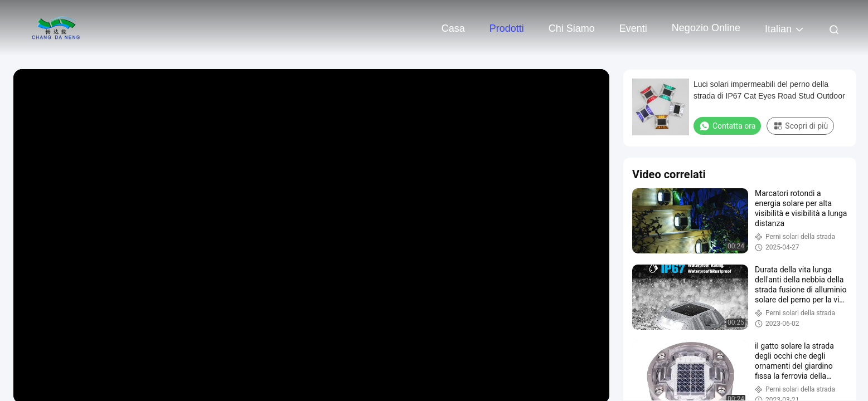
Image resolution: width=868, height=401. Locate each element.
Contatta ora (727, 126)
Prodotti (507, 28)
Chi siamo (572, 28)
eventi (633, 28)
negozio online (706, 28)
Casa (453, 28)
